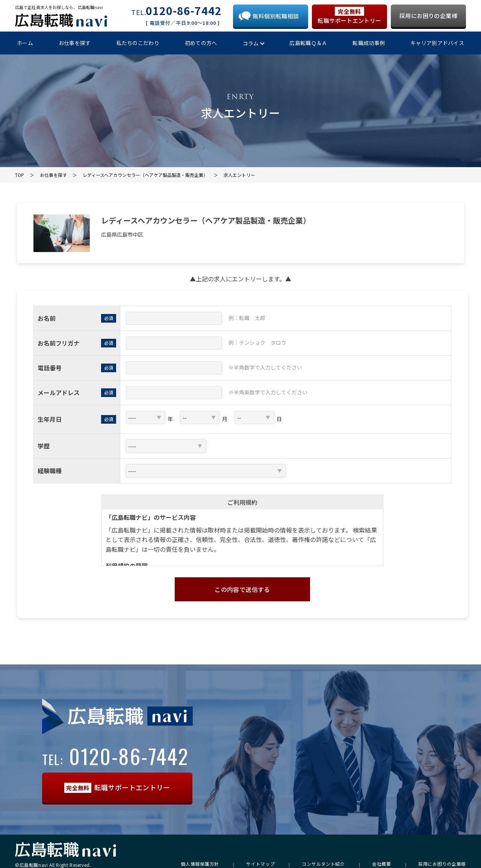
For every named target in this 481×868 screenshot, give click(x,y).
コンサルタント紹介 (323, 864)
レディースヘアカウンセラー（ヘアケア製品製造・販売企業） (145, 175)
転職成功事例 (369, 43)
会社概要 (382, 864)
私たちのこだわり (138, 43)
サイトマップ (260, 864)
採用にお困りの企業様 (428, 16)
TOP (20, 175)
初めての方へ (201, 43)
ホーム (25, 43)
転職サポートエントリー (349, 16)
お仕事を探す (75, 43)
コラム (251, 43)
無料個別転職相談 (276, 16)
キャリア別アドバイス (437, 43)
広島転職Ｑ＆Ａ (308, 43)
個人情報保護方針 (200, 864)
